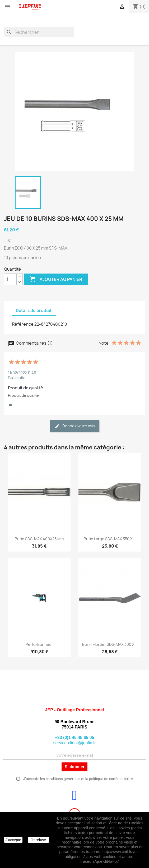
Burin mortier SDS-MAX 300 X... (110, 644)
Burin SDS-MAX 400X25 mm (39, 539)
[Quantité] (10, 279)
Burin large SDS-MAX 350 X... (110, 539)
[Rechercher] (39, 32)
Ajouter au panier (56, 279)
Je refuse (38, 840)
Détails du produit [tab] (34, 311)
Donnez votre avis (75, 426)
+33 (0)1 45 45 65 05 (74, 738)
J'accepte (13, 840)
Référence (23, 324)
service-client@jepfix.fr (74, 743)
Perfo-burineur (39, 644)
